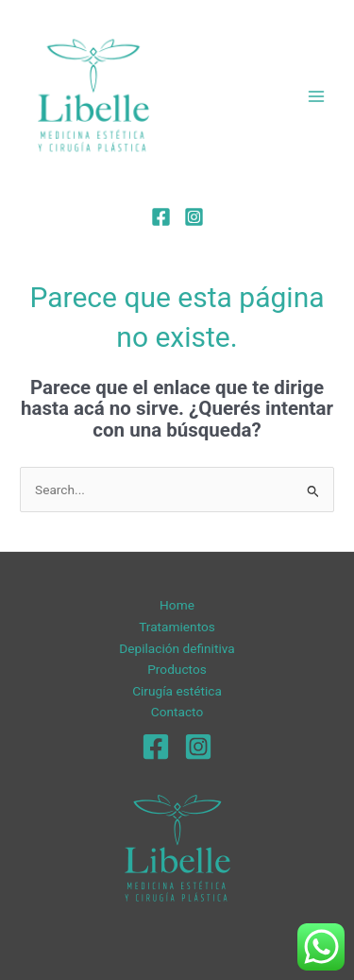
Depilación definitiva (177, 648)
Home (177, 605)
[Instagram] (194, 217)
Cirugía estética (177, 691)
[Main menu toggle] (317, 96)
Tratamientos (177, 627)
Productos (177, 669)
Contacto (177, 712)
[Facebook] (161, 217)
